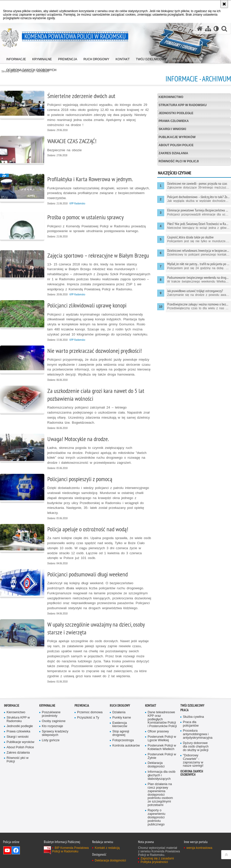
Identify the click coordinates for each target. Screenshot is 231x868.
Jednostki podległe (176, 113)
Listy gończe (51, 740)
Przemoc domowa (90, 712)
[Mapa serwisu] (208, 29)
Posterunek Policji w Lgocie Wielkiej (162, 739)
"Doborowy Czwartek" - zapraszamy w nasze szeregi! (193, 761)
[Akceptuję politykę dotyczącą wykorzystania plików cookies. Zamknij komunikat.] (224, 4)
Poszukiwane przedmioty (51, 714)
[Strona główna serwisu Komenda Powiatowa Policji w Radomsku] (200, 29)
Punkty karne (122, 718)
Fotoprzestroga (123, 740)
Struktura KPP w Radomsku (183, 105)
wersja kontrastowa (199, 848)
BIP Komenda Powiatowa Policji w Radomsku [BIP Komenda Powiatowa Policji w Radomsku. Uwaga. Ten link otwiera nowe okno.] (70, 850)
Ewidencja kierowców (120, 725)
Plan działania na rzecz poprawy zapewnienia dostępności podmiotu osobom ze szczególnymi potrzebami (160, 795)
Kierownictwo (171, 97)
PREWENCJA (82, 706)
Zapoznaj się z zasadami (157, 858)
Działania (119, 712)
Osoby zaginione (54, 721)
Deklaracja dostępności (156, 765)
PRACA (185, 710)
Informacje (12, 706)
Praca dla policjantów (191, 724)
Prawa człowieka (174, 121)
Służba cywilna (193, 717)
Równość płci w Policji (179, 161)
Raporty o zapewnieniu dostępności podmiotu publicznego (156, 817)
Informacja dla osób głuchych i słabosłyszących (161, 775)
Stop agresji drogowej (121, 733)
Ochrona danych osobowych (192, 773)
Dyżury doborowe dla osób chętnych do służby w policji (196, 747)
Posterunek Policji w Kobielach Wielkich (162, 747)
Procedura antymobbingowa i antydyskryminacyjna (197, 734)
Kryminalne (47, 706)
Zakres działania (173, 153)
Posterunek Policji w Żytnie (162, 756)
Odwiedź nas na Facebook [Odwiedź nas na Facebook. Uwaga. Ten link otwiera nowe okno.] (16, 850)
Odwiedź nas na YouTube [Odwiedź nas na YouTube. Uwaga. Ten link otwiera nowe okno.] (7, 850)
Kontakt (151, 706)
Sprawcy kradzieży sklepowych (55, 733)
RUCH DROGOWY (120, 706)
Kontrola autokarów (126, 746)
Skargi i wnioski (172, 129)
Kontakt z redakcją (107, 848)
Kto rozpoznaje (52, 726)
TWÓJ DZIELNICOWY (192, 706)
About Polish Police (176, 145)
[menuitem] (16, 58)
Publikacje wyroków (177, 137)
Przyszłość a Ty (88, 718)
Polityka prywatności (154, 862)
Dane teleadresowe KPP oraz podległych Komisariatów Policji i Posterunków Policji (162, 719)
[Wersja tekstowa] (216, 29)
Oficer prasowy (158, 732)
